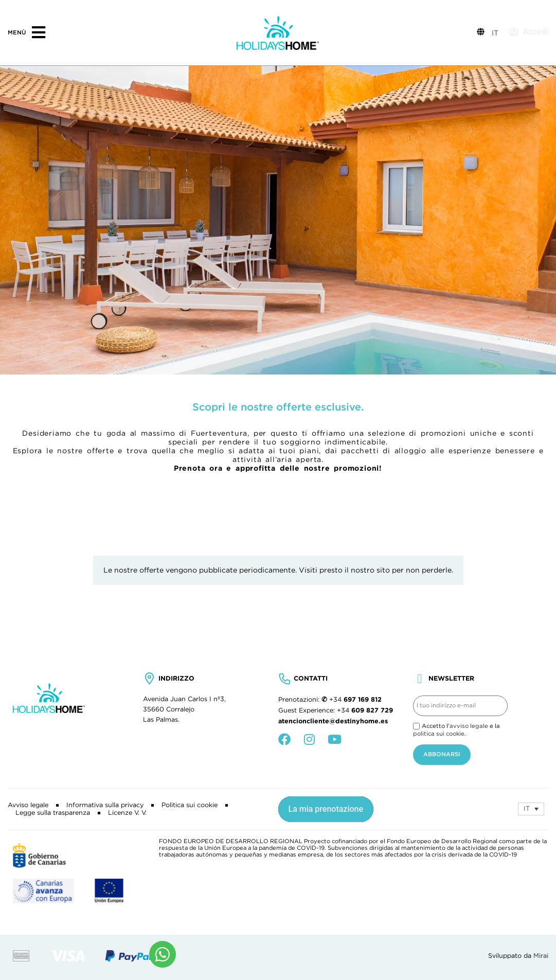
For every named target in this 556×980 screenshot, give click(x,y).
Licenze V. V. (127, 813)
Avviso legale (28, 805)
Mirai (541, 956)
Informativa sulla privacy (105, 805)
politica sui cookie (439, 734)
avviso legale (469, 726)
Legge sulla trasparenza (53, 813)
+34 (355, 700)
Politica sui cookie (190, 805)
